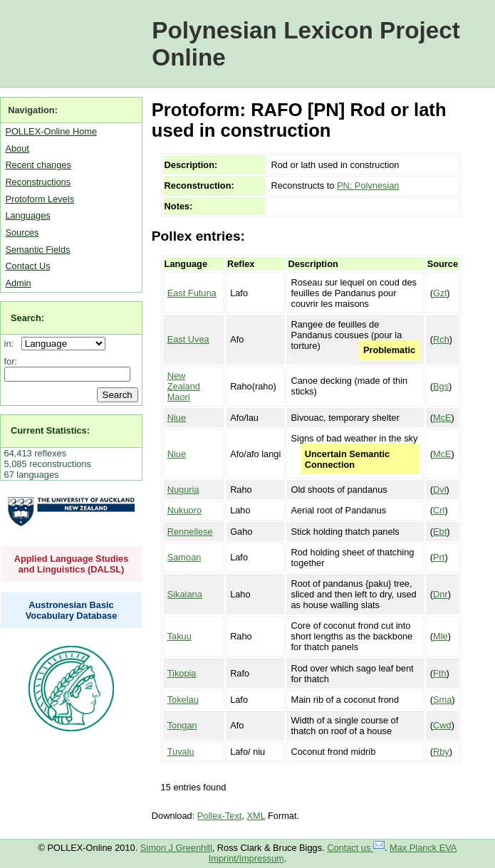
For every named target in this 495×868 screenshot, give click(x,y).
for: (11, 361)
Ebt (440, 532)
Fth (440, 673)
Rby (441, 752)
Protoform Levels (40, 199)
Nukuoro (184, 510)
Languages (27, 215)
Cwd (442, 725)
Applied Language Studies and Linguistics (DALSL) (72, 564)
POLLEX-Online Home (51, 131)
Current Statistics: (50, 430)
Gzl (440, 293)
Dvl (439, 490)
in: (12, 344)
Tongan (182, 725)
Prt (439, 557)
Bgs (441, 386)
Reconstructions (38, 182)
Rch (441, 339)
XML (256, 816)
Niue (177, 418)
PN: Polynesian (368, 185)
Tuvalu (181, 752)
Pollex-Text (220, 816)
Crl (439, 510)
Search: (27, 318)
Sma (442, 700)
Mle (441, 636)
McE (442, 418)
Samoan (184, 557)
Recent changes (38, 165)
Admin (18, 283)
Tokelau (183, 700)
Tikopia (182, 673)
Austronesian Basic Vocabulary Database (72, 610)
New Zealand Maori (184, 386)
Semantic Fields (37, 250)
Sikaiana (185, 594)
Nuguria (183, 490)
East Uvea (188, 339)
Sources (22, 232)
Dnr (441, 594)
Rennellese (190, 532)
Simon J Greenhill (176, 848)
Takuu (179, 636)
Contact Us (27, 266)
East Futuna (192, 293)
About (17, 148)
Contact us (356, 848)
